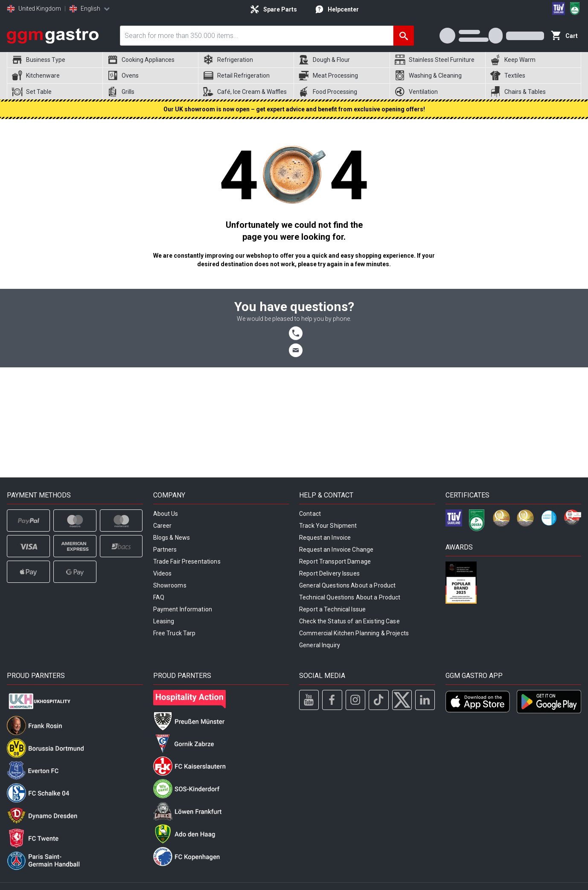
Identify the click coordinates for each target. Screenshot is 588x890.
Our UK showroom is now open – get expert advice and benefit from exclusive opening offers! (294, 109)
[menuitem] (55, 60)
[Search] (404, 36)
